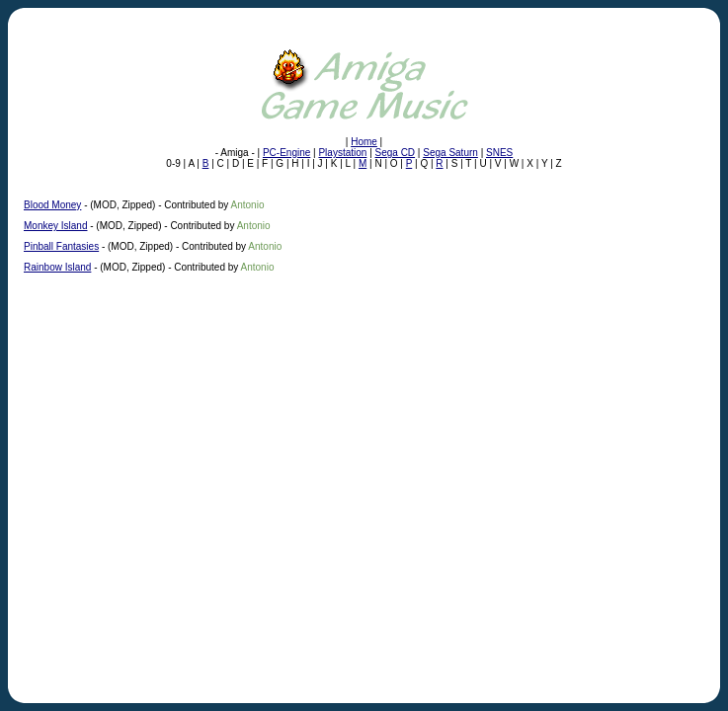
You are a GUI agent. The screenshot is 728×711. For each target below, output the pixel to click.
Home (364, 142)
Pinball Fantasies (61, 246)
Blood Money (52, 205)
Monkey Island (55, 226)
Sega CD (396, 153)
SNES (499, 153)
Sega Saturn (450, 153)
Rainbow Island (57, 267)
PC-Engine (286, 153)
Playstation (342, 153)
